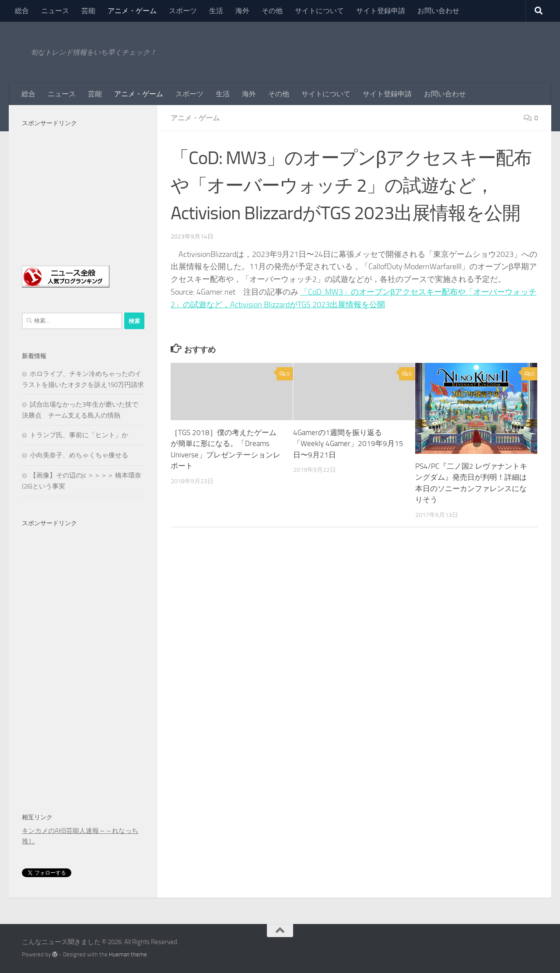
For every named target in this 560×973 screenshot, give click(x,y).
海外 (242, 11)
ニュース (55, 11)
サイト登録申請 (381, 11)
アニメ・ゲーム (132, 11)
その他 (272, 11)
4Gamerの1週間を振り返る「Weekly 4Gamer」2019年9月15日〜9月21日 (348, 444)
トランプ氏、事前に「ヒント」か (79, 435)
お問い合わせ (438, 11)
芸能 (88, 11)
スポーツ (183, 11)
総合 (22, 11)
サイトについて (319, 11)
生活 (216, 11)
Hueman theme (128, 954)
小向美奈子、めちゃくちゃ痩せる (79, 455)
